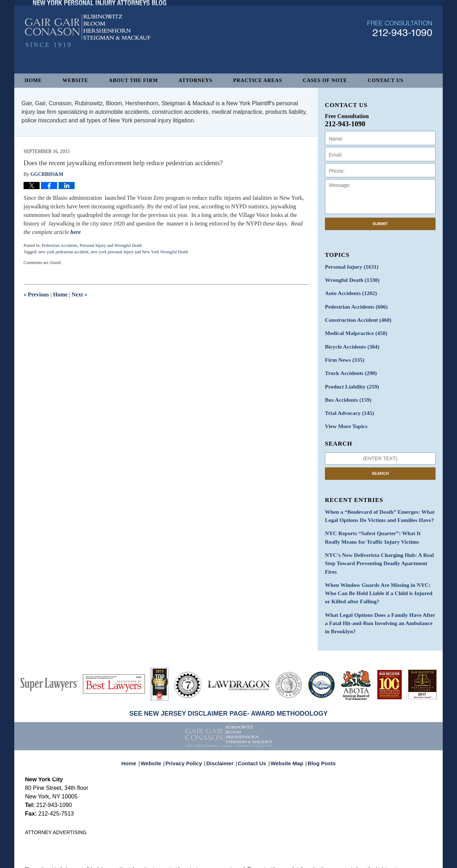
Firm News (343, 354)
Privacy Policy (189, 731)
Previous (36, 295)
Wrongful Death (128, 245)
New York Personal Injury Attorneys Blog (88, 50)
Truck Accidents (348, 366)
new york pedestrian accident (63, 252)
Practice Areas (258, 80)
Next (80, 295)
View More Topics (344, 416)
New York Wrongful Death (165, 252)
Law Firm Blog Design (398, 859)
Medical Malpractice (353, 329)
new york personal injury (112, 252)
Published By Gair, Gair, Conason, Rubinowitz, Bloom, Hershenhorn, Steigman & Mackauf (400, 48)
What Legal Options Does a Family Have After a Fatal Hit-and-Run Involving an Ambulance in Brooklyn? (376, 596)
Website (75, 80)
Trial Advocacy (347, 404)
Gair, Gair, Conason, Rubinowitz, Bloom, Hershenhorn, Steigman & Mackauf (142, 859)
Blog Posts (318, 731)
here (76, 232)
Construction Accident (355, 316)
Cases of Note (325, 80)
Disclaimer (222, 731)
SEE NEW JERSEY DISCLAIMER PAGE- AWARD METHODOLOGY (228, 685)
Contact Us (386, 80)
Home (33, 80)
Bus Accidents (346, 391)
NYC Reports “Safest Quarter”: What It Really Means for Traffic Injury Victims (376, 524)
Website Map (285, 731)
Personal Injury (93, 245)
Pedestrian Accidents (60, 245)
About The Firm (133, 80)
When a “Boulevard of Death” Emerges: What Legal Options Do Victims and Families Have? (374, 504)
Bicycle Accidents (350, 341)
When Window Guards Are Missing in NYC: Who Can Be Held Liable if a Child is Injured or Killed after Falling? (378, 568)
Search (380, 463)
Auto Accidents (348, 291)
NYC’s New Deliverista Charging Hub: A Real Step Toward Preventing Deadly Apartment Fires (380, 544)
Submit (380, 224)
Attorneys (195, 80)
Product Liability (349, 379)
